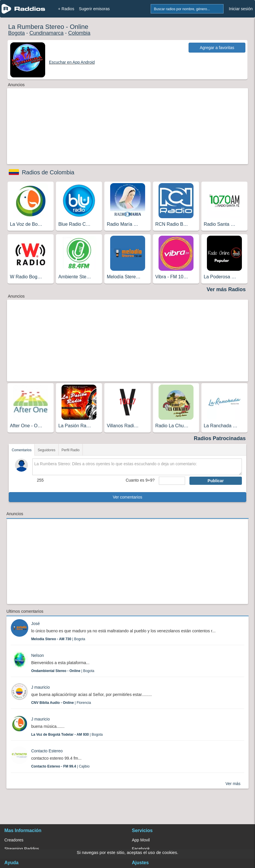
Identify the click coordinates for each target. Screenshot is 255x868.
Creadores (14, 840)
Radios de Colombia (48, 172)
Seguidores (46, 450)
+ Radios (66, 9)
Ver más (233, 784)
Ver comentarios (127, 497)
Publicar (216, 481)
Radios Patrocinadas (220, 438)
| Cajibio (60, 766)
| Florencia (61, 703)
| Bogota (58, 639)
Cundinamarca (46, 33)
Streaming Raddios (22, 849)
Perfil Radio (71, 450)
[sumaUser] (172, 481)
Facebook (141, 849)
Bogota (16, 33)
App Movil (141, 840)
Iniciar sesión (241, 9)
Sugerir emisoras (94, 9)
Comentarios (22, 450)
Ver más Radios (226, 289)
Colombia (79, 33)
